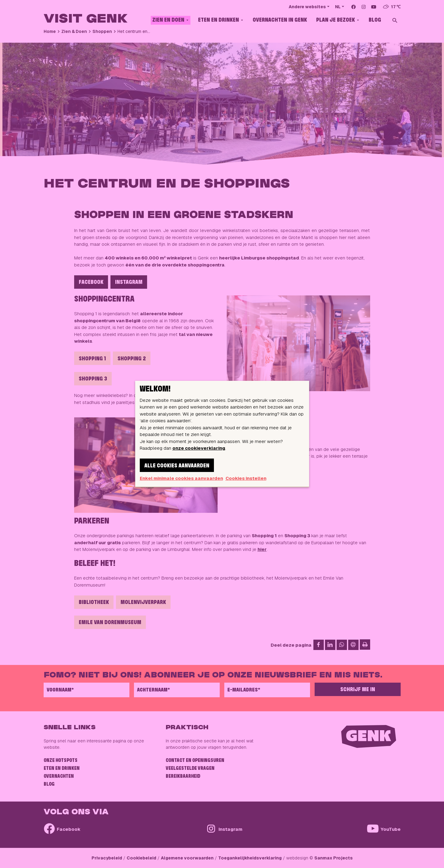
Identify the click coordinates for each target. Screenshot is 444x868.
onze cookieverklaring (199, 448)
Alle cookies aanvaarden (177, 466)
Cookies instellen (246, 478)
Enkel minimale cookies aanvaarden (181, 478)
